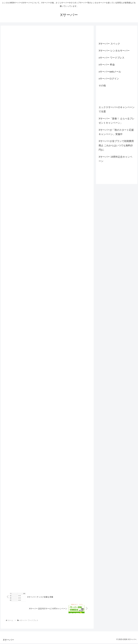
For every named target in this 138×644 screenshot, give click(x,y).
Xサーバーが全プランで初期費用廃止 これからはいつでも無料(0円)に (116, 145)
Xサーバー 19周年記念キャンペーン (115, 159)
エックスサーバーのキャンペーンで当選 (117, 109)
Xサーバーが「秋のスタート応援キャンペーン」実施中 (116, 132)
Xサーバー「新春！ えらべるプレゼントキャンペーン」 (117, 121)
